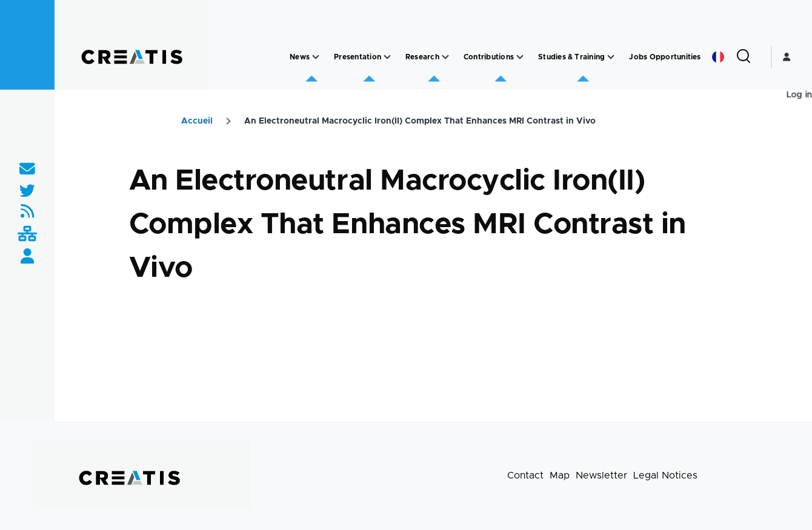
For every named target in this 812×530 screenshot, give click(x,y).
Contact (525, 475)
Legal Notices (665, 475)
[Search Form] (744, 57)
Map (560, 475)
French (718, 57)
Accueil (197, 121)
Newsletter (601, 475)
